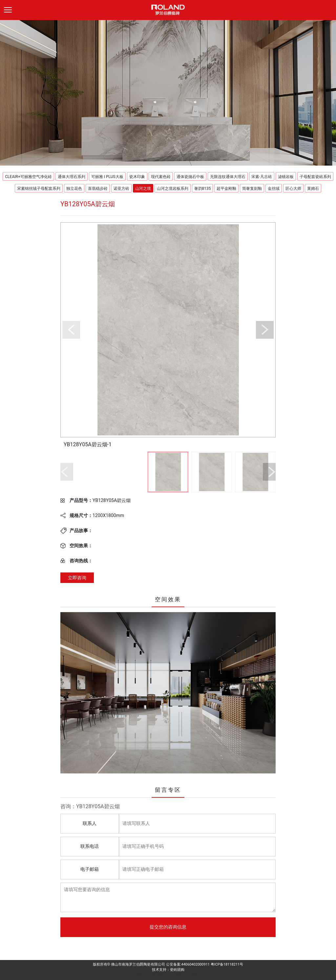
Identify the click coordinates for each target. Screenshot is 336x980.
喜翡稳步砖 (98, 189)
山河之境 (143, 189)
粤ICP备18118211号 (227, 964)
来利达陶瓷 (176, 975)
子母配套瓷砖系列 (315, 177)
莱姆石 (313, 189)
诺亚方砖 (121, 189)
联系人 (90, 823)
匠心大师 (293, 189)
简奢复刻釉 (252, 189)
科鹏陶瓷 (193, 975)
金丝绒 (274, 189)
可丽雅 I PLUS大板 (107, 177)
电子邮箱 (90, 869)
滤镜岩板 (286, 177)
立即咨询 (77, 578)
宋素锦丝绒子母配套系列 (39, 189)
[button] (71, 330)
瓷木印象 (137, 177)
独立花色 (74, 189)
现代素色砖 (161, 177)
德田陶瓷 (158, 975)
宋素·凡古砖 (262, 177)
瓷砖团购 (177, 970)
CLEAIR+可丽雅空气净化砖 (28, 177)
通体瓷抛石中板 (190, 177)
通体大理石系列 (72, 177)
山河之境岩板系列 (173, 189)
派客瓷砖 (143, 975)
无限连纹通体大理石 (228, 177)
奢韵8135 (203, 189)
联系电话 (90, 846)
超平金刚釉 (226, 189)
